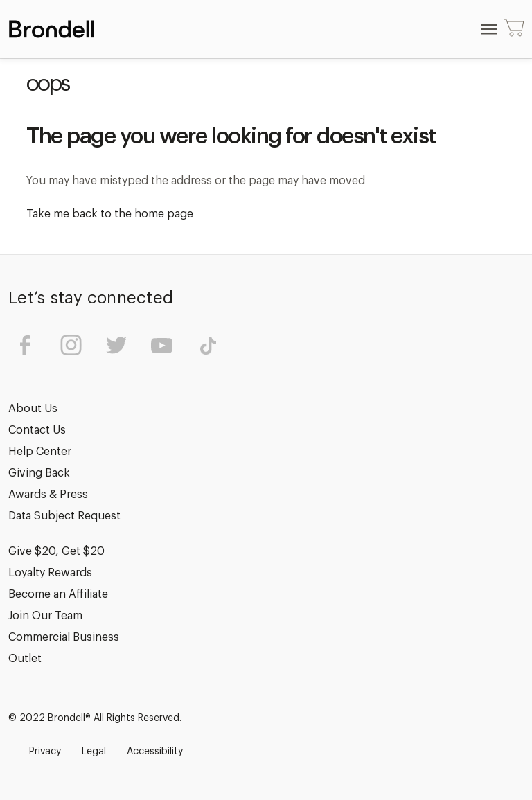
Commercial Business (64, 637)
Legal (94, 752)
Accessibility (155, 752)
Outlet (25, 659)
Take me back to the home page (110, 214)
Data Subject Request (64, 516)
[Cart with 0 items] (514, 29)
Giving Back (39, 473)
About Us (33, 409)
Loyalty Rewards (50, 573)
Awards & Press (48, 495)
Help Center (40, 452)
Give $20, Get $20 (56, 551)
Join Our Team (45, 616)
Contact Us (37, 430)
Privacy (45, 752)
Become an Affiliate (58, 594)
